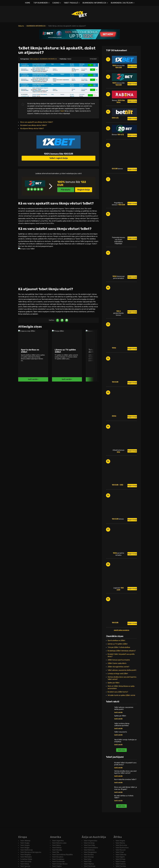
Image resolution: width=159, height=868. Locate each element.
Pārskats (66, 221)
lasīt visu (122, 785)
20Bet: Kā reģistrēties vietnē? (118, 702)
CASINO (56, 3)
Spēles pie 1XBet (114, 718)
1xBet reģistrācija (59, 189)
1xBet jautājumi (35, 59)
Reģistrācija (84, 221)
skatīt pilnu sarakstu (122, 665)
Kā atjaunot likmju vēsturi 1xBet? (32, 129)
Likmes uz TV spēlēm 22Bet (118, 679)
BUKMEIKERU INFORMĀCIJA (94, 3)
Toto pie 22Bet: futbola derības (119, 682)
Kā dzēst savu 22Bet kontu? (118, 727)
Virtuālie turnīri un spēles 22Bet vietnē (121, 730)
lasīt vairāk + (33, 466)
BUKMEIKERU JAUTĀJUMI (122, 3)
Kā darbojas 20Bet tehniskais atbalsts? (122, 686)
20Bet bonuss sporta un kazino (119, 695)
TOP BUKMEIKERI (41, 3)
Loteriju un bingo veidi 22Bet (118, 708)
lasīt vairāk (118, 747)
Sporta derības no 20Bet (116, 675)
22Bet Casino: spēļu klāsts (117, 698)
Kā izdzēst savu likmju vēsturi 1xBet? (34, 125)
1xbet (62, 111)
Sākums (21, 26)
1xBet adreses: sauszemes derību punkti (122, 705)
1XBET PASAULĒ (71, 3)
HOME (28, 3)
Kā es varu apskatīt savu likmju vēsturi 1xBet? (37, 122)
